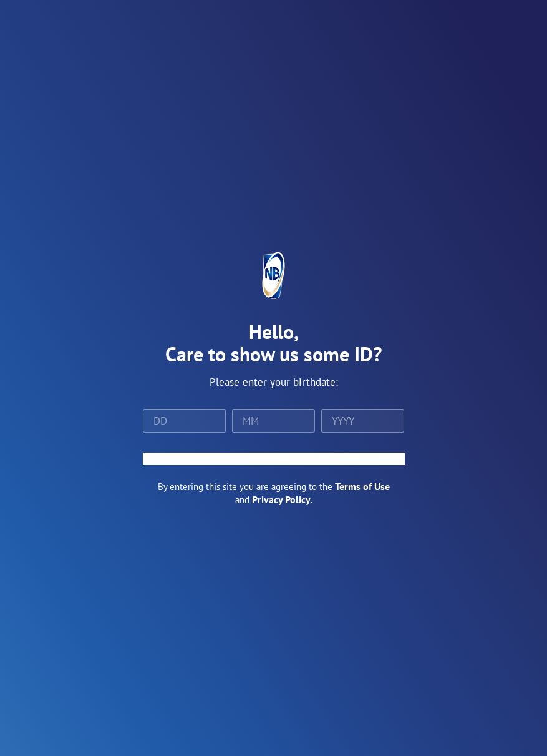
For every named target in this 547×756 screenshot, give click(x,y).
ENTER (274, 459)
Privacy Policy (281, 499)
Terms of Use (362, 486)
